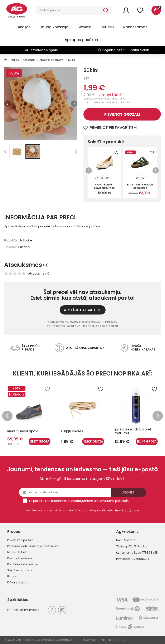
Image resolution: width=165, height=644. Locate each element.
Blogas (12, 576)
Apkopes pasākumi (82, 40)
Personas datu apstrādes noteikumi (33, 546)
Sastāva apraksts (20, 570)
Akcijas (24, 27)
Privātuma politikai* (113, 501)
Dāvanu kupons (19, 582)
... (112, 178)
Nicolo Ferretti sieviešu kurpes (104, 186)
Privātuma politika (20, 540)
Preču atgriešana (20, 558)
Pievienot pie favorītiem (110, 127)
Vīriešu (108, 27)
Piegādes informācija (23, 564)
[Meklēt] (69, 10)
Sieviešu (85, 27)
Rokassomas (135, 27)
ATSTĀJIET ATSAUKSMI (83, 310)
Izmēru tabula (17, 552)
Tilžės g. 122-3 (126, 546)
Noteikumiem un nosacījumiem (69, 501)
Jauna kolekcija (54, 27)
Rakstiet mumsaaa (23, 610)
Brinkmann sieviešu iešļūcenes (140, 186)
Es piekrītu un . (79, 501)
